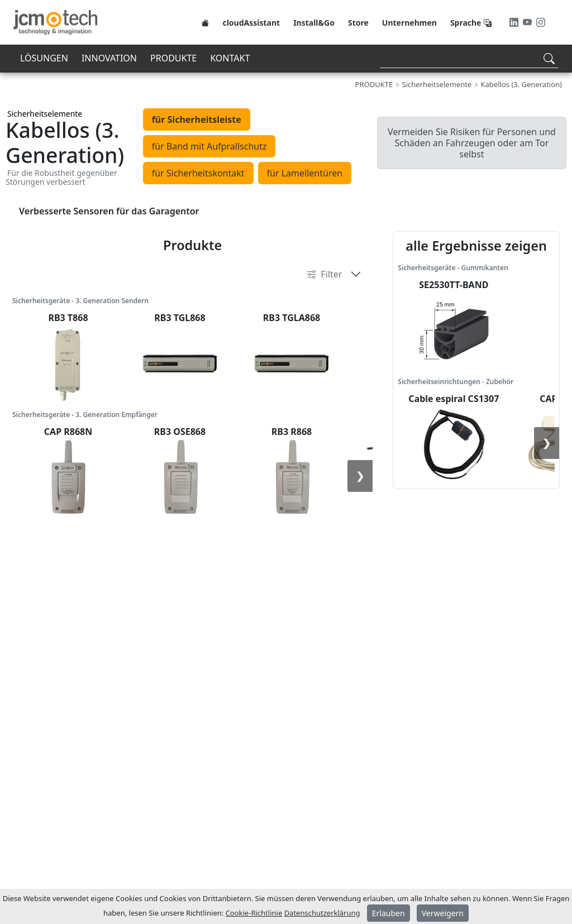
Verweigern (443, 913)
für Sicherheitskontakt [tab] (198, 173)
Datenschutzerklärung (322, 913)
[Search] (469, 58)
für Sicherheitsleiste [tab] (197, 119)
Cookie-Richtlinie (254, 913)
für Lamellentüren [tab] (305, 173)
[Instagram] (541, 22)
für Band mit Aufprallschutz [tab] (209, 146)
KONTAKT (230, 58)
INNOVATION (109, 58)
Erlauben (389, 913)
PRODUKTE (173, 58)
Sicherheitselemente (45, 114)
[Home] (205, 22)
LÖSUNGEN (44, 58)
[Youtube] (528, 22)
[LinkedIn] (515, 22)
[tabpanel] (286, 211)
